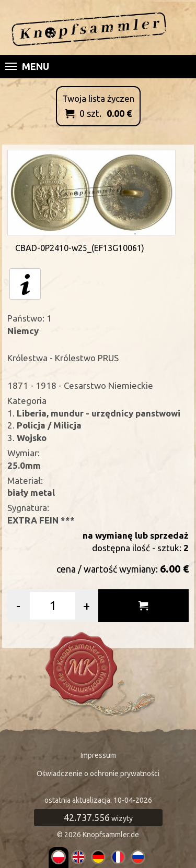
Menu (27, 66)
